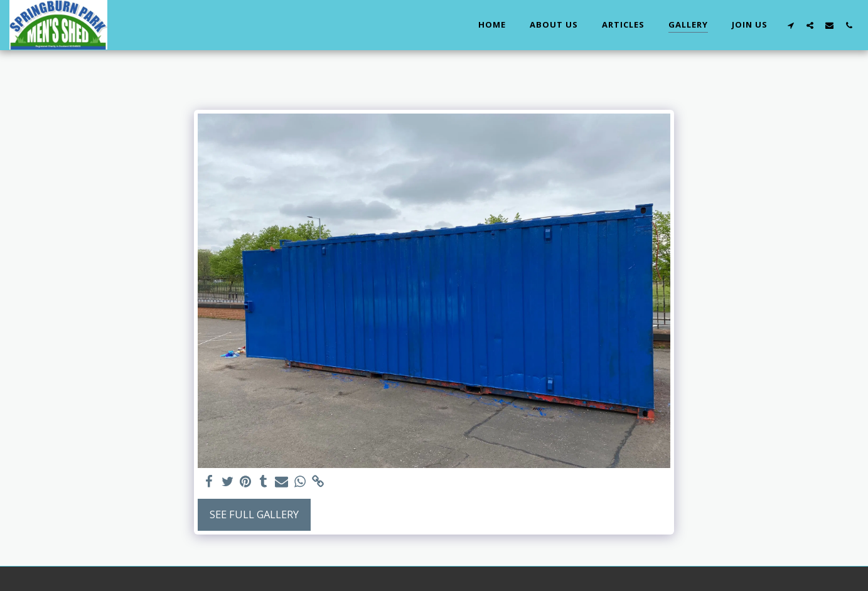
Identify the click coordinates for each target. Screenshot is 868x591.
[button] (790, 25)
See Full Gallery (254, 514)
